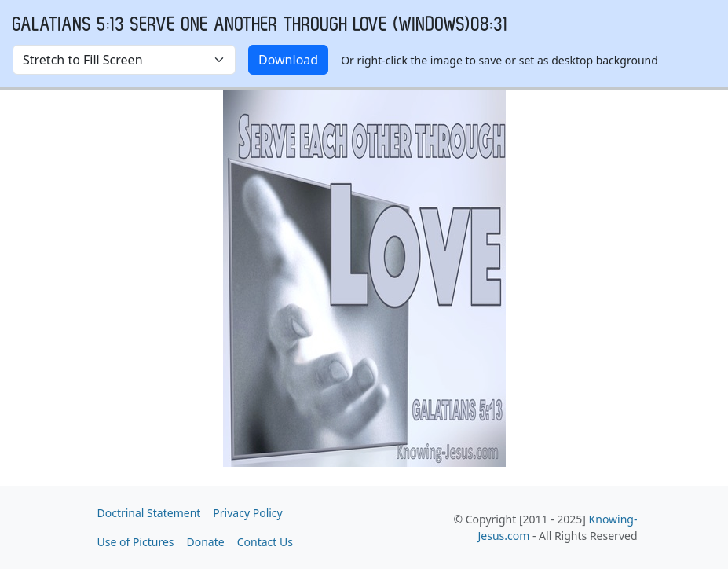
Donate (206, 542)
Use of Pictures (136, 542)
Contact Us (265, 542)
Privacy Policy (247, 513)
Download (288, 60)
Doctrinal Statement (149, 513)
